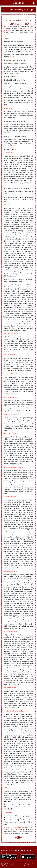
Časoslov (18, 3)
